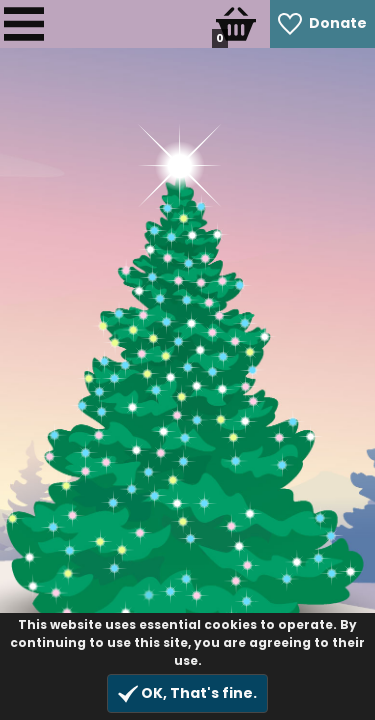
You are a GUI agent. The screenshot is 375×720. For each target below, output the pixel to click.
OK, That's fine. (187, 693)
